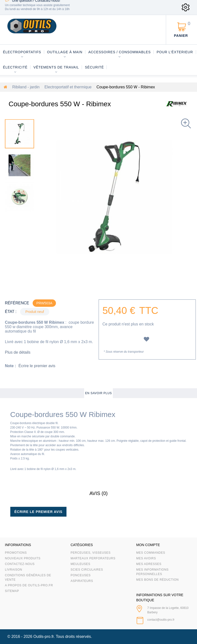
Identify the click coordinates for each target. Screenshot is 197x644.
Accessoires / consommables (119, 52)
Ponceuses (81, 575)
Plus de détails (18, 352)
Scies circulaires (87, 570)
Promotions (16, 553)
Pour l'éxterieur (175, 52)
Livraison (14, 570)
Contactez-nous (20, 564)
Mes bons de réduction (157, 580)
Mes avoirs (146, 558)
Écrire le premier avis (37, 366)
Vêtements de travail (56, 67)
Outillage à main (65, 52)
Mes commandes (151, 553)
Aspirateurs (82, 581)
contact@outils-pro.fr (161, 620)
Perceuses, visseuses (91, 553)
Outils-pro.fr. (44, 637)
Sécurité (94, 67)
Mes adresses (149, 564)
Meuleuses (81, 564)
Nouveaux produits (23, 558)
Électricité (15, 67)
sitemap (12, 591)
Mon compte (148, 545)
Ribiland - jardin (26, 87)
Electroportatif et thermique (68, 87)
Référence (17, 303)
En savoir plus (98, 393)
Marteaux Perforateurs (93, 558)
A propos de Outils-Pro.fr (29, 585)
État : (11, 312)
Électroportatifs (22, 52)
